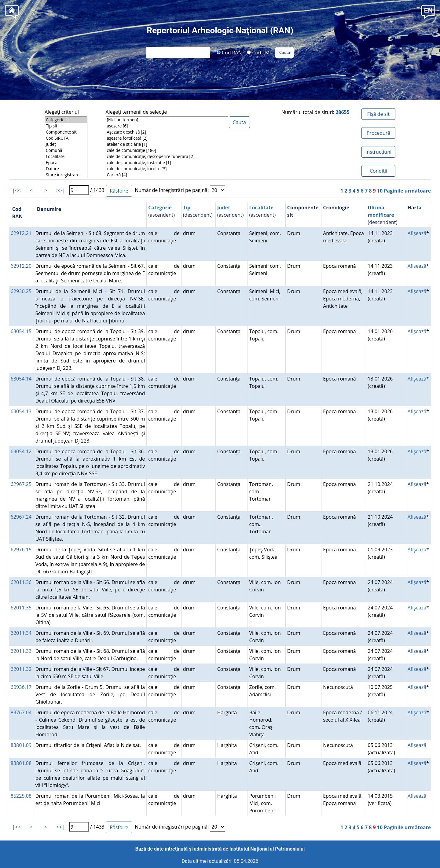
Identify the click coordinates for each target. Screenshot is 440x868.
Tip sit (66, 126)
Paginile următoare (407, 191)
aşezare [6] (167, 126)
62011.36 (21, 582)
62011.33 (21, 651)
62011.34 (21, 633)
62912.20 (21, 266)
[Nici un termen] (167, 120)
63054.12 (21, 451)
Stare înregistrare (66, 175)
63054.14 (21, 379)
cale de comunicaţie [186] (167, 150)
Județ (66, 144)
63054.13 (21, 411)
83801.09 (21, 745)
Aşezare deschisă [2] (167, 132)
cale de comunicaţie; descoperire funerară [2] (167, 156)
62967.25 (21, 484)
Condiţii (378, 171)
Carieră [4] (167, 175)
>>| (60, 190)
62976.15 (21, 550)
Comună (66, 150)
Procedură (378, 133)
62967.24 (21, 517)
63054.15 (21, 331)
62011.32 (21, 669)
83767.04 (21, 712)
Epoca (66, 163)
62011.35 (21, 608)
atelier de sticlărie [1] (167, 144)
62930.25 (21, 291)
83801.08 (21, 763)
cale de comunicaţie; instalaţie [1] (167, 163)
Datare (66, 169)
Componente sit (66, 132)
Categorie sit (66, 120)
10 (380, 191)
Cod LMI (259, 52)
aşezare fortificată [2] (167, 138)
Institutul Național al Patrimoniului (267, 849)
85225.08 (21, 796)
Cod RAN (229, 52)
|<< (16, 190)
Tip (187, 208)
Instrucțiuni (378, 152)
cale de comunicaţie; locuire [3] (167, 169)
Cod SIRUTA (66, 138)
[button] (428, 11)
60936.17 (21, 687)
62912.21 (21, 233)
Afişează (417, 233)
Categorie (160, 208)
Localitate (66, 156)
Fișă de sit (378, 114)
